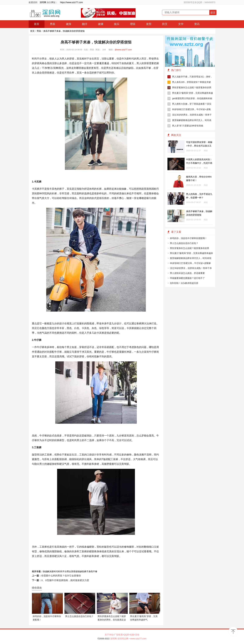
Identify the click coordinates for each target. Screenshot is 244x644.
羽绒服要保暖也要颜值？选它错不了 (187, 278)
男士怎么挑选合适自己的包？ (184, 243)
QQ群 (126, 635)
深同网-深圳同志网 (120, 639)
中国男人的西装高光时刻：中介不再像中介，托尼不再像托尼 (199, 163)
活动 (137, 635)
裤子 (86, 571)
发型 (149, 24)
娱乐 (117, 24)
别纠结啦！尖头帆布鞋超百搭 (184, 283)
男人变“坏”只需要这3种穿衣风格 (185, 126)
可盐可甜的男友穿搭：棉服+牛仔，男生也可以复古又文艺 (199, 146)
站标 (132, 635)
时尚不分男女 (65, 571)
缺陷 (82, 571)
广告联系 (118, 635)
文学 (181, 24)
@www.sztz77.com (123, 50)
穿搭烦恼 (75, 571)
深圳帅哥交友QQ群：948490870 (199, 2)
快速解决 (47, 571)
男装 (53, 24)
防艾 (165, 24)
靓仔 (85, 24)
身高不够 (93, 571)
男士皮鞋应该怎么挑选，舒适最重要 (187, 273)
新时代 (55, 571)
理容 (133, 24)
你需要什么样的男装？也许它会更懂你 (61, 576)
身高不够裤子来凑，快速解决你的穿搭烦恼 (64, 31)
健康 (101, 24)
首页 (37, 24)
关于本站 (109, 635)
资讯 (197, 24)
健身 (69, 24)
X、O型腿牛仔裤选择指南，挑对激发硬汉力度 (65, 580)
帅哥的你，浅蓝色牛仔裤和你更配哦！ (188, 238)
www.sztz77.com (138, 639)
